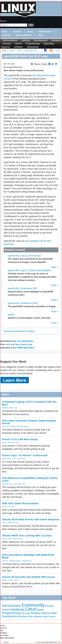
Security (7, 44)
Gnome (16, 580)
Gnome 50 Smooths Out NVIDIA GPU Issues (29, 577)
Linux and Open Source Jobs (19, 344)
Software (18, 47)
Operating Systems (23, 426)
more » (55, 267)
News (4, 32)
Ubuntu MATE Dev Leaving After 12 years (27, 535)
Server (18, 44)
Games (4, 523)
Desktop (26, 40)
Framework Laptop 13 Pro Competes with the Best (29, 403)
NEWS (11, 315)
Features (17, 32)
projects (4, 539)
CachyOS (13, 426)
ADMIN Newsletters (25, 348)
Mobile (40, 610)
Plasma (13, 507)
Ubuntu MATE (18, 539)
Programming (33, 44)
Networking (33, 47)
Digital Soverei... (7, 459)
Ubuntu (16, 523)
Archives (6, 35)
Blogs (30, 32)
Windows (23, 616)
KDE (3, 507)
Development (41, 40)
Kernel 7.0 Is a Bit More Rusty (20, 439)
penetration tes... (27, 561)
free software (35, 616)
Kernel (4, 442)
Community (33, 605)
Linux (16, 408)
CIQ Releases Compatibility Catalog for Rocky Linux (30, 479)
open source (21, 459)
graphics (10, 523)
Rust (18, 442)
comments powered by (19, 331)
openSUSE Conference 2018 (23, 303)
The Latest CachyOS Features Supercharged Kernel (29, 422)
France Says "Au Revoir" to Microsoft (25, 455)
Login (58, 50)
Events (6, 610)
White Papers (45, 32)
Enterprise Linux (7, 484)
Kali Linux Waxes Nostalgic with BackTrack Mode (28, 556)
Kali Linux (5, 561)
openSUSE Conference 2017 (23, 288)
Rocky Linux (21, 484)
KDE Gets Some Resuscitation (20, 503)
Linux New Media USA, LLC (51, 642)
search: (3, 21)
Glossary (6, 642)
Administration (10, 40)
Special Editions (24, 35)
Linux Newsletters (25, 341)
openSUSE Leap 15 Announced (24, 256)
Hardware (56, 40)
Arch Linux (5, 426)
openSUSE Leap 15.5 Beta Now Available (29, 270)
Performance (11, 442)
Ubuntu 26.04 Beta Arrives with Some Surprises (31, 519)
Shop (41, 35)
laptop (11, 408)
